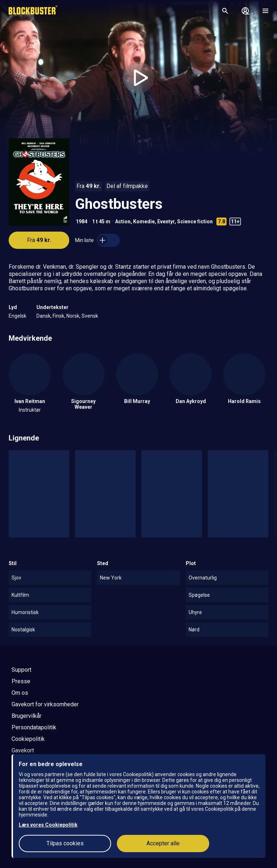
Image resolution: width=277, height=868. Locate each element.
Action (123, 222)
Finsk (58, 316)
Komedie (144, 222)
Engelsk (17, 316)
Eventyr (166, 222)
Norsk (73, 316)
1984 (82, 222)
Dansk (43, 316)
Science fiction (195, 222)
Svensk (90, 316)
